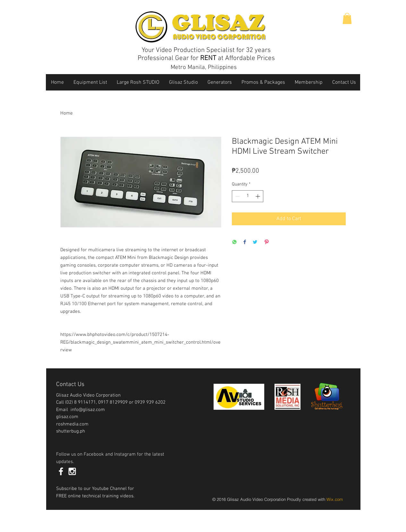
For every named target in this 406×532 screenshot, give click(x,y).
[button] (347, 18)
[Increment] (258, 196)
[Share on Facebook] (245, 242)
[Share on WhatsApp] (234, 242)
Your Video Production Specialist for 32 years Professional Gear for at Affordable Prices (206, 54)
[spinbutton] (248, 196)
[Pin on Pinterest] (266, 242)
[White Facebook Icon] (61, 471)
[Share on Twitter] (255, 242)
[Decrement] (237, 196)
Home (67, 113)
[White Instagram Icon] (72, 471)
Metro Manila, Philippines (204, 68)
